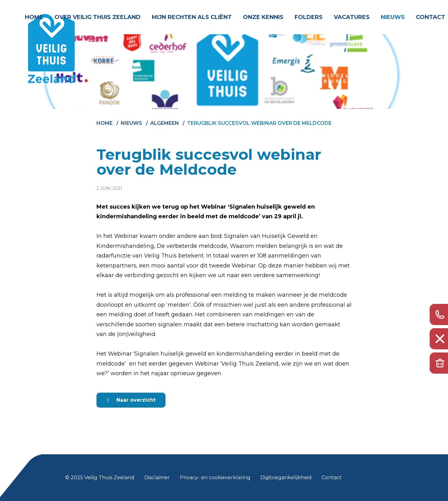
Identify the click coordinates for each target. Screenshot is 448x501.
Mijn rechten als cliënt (192, 17)
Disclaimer (157, 477)
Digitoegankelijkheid (286, 477)
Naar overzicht (136, 400)
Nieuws (393, 17)
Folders (309, 17)
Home (34, 17)
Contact (431, 17)
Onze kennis (263, 17)
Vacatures (352, 17)
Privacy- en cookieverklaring (215, 477)
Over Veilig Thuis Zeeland (98, 17)
